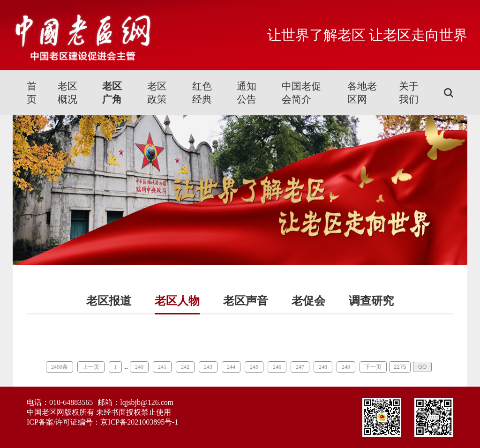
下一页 (373, 367)
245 (254, 367)
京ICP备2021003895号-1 (139, 422)
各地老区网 (362, 93)
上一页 (91, 367)
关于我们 (409, 93)
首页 (32, 93)
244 (231, 367)
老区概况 (67, 93)
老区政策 (157, 93)
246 (277, 367)
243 (208, 367)
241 (162, 367)
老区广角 (112, 93)
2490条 (60, 367)
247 (300, 367)
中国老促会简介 (301, 93)
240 (139, 367)
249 (346, 367)
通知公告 (247, 93)
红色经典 (202, 93)
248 (323, 367)
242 (185, 367)
